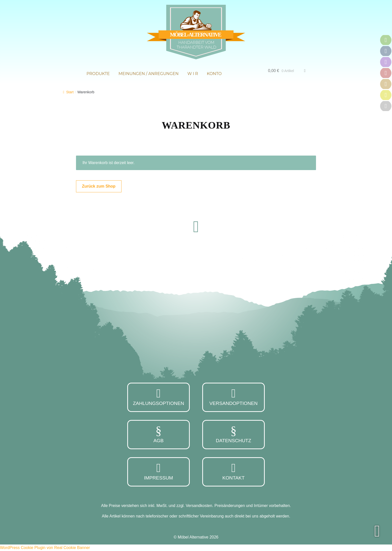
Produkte (98, 74)
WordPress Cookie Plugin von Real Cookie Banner (45, 548)
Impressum (158, 471)
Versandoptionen (233, 397)
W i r (193, 74)
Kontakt (233, 471)
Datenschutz (233, 434)
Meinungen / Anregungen (148, 74)
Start (70, 92)
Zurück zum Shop (99, 186)
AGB (158, 434)
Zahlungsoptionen (158, 397)
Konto (214, 74)
